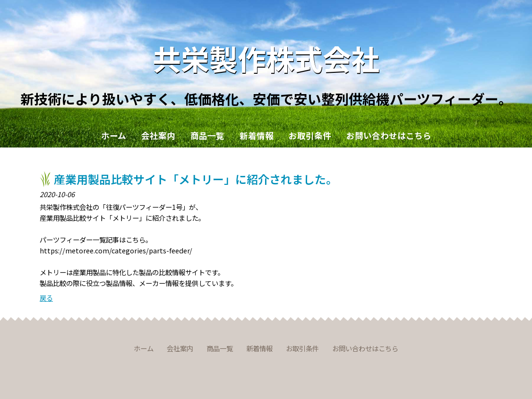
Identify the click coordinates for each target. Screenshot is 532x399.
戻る (46, 298)
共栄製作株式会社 (266, 58)
